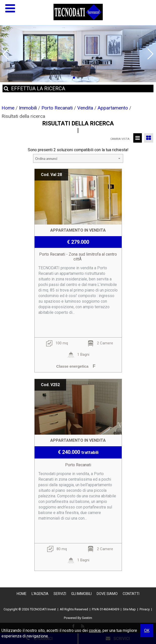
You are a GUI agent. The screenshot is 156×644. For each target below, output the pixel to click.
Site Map (129, 609)
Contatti (131, 594)
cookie (95, 630)
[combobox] (78, 158)
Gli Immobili (81, 594)
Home (22, 594)
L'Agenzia (40, 594)
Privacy (145, 609)
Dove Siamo (107, 594)
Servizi (60, 594)
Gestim (87, 618)
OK (147, 630)
